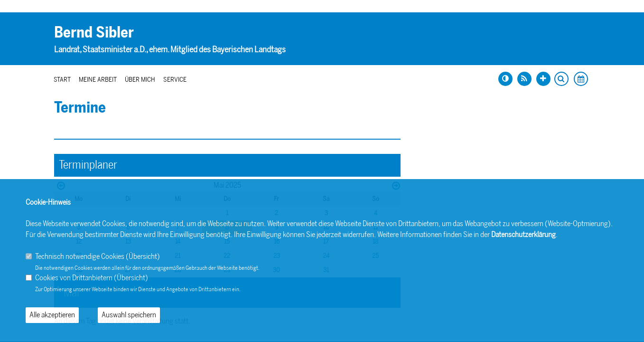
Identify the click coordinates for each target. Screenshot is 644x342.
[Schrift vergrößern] (543, 79)
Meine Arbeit (98, 80)
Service (175, 80)
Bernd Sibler (94, 32)
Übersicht (143, 256)
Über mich (140, 80)
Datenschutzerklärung (523, 234)
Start (62, 80)
